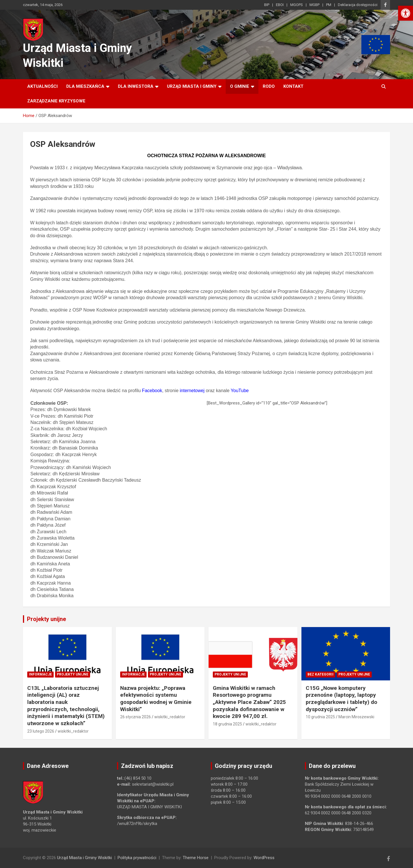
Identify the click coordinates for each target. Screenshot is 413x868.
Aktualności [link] (42, 86)
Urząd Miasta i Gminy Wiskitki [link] (84, 858)
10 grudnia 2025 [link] (320, 717)
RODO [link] (269, 86)
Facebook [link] (152, 391)
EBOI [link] (280, 5)
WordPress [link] (264, 858)
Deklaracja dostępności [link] (358, 5)
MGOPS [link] (297, 5)
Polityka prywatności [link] (137, 858)
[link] (406, 13)
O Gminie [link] (240, 86)
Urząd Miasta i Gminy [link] (192, 86)
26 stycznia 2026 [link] (136, 717)
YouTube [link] (240, 391)
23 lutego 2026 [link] (41, 731)
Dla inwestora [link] (136, 86)
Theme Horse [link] (196, 858)
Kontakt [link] (293, 86)
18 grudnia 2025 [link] (227, 724)
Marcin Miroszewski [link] (356, 717)
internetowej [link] (192, 391)
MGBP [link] (314, 5)
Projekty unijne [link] (46, 619)
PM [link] (329, 5)
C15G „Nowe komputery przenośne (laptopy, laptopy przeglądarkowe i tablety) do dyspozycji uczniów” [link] (341, 699)
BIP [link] (267, 5)
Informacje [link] (40, 674)
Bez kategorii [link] (321, 674)
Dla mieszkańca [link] (85, 86)
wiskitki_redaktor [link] (73, 731)
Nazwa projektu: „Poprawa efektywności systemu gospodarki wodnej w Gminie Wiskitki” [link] (156, 699)
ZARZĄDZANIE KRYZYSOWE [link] (56, 101)
